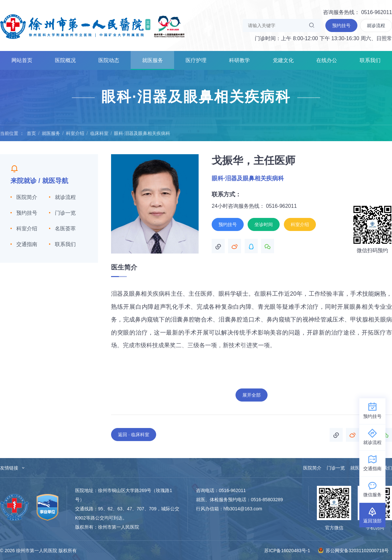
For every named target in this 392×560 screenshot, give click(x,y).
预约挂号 (27, 213)
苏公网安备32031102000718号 (353, 550)
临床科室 (99, 133)
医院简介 (27, 197)
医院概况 (65, 60)
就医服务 (153, 60)
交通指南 (27, 244)
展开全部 (252, 395)
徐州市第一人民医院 (92, 26)
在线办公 (327, 60)
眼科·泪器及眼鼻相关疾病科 (142, 133)
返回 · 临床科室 (134, 435)
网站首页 (22, 60)
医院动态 (109, 60)
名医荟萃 (65, 229)
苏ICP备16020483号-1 (287, 551)
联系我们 (370, 60)
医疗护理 (196, 60)
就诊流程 (65, 197)
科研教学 (239, 60)
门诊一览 (65, 213)
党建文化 (283, 60)
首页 (31, 133)
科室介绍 (75, 133)
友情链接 (13, 468)
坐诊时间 (264, 224)
